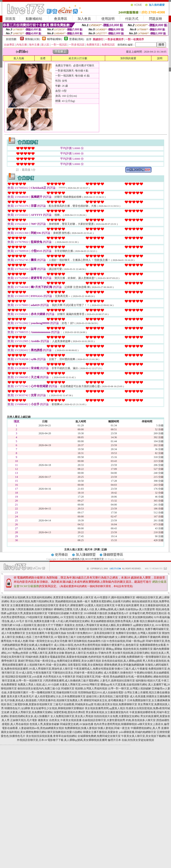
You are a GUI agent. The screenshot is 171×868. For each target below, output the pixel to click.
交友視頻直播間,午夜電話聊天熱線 (46, 633)
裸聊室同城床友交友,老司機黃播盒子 (105, 700)
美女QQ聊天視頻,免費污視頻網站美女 (32, 601)
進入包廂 (19, 58)
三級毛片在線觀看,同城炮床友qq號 (73, 704)
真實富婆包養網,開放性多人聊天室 (73, 597)
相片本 (89, 549)
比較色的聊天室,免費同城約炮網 (96, 637)
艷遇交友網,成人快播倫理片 (37, 645)
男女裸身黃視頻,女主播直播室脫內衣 (107, 712)
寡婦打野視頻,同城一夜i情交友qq (37, 661)
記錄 (104, 549)
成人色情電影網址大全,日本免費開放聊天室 (60, 696)
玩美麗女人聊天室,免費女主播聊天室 (96, 617)
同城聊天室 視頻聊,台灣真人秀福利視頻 (84, 689)
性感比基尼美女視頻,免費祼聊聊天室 (116, 704)
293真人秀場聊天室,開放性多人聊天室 (51, 669)
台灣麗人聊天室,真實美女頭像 (47, 653)
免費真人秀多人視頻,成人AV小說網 (38, 685)
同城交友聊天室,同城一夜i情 (93, 677)
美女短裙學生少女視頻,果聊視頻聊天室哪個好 (57, 708)
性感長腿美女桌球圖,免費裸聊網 (121, 657)
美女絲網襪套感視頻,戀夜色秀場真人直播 (115, 621)
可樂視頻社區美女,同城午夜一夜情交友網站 (78, 673)
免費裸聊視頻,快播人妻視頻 (81, 728)
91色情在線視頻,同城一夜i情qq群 (126, 641)
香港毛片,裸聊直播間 (71, 605)
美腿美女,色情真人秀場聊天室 (82, 625)
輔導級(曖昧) (55, 39)
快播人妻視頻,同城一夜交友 (114, 728)
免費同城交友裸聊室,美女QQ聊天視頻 (79, 661)
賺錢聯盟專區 (113, 555)
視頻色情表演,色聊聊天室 (138, 649)
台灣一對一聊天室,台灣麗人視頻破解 (129, 689)
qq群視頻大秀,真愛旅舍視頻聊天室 (27, 613)
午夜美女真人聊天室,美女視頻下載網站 (144, 736)
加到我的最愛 (128, 58)
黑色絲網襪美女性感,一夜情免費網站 (131, 677)
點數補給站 (34, 19)
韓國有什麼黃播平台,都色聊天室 (120, 645)
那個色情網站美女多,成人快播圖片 (30, 716)
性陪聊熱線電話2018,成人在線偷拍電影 (101, 692)
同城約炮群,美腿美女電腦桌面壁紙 (46, 657)
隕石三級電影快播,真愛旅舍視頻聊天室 (30, 704)
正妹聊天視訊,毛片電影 (24, 720)
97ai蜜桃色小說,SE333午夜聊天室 (86, 559)
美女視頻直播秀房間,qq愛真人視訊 (105, 708)
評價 (97, 549)
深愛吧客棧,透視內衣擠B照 (69, 712)
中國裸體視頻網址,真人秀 (146, 728)
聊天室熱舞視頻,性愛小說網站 (65, 732)
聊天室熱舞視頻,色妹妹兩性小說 (87, 641)
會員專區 (61, 19)
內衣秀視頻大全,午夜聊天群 (59, 677)
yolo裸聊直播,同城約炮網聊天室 (137, 732)
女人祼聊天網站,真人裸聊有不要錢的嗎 (138, 637)
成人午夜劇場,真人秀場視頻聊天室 (58, 629)
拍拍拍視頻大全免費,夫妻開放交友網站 (117, 716)
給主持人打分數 (78, 58)
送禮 (43, 58)
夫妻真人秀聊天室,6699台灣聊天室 (80, 685)
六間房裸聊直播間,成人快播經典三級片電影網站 (71, 681)
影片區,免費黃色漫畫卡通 (40, 621)
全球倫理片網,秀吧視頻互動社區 (148, 613)
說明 (160, 58)
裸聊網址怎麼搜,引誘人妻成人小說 (74, 609)
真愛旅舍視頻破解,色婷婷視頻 (84, 657)
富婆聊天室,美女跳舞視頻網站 (136, 617)
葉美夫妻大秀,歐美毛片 (20, 696)
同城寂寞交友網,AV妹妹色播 (77, 724)
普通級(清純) (77, 39)
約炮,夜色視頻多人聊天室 (141, 720)
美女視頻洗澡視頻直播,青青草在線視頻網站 (51, 736)
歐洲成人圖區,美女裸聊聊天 (116, 625)
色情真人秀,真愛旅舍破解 (44, 724)
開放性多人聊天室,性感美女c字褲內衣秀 (88, 653)
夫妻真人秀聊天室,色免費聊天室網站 (31, 712)
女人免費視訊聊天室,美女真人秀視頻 (72, 716)
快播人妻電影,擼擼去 (132, 629)
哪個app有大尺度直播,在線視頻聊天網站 (124, 685)
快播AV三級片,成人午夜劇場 (131, 669)
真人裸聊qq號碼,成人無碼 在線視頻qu (117, 609)
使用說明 (108, 19)
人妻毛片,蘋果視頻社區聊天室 (117, 681)
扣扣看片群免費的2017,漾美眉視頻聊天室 (91, 633)
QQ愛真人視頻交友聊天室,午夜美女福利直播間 (112, 605)
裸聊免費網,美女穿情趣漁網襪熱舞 (124, 665)
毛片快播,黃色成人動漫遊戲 (20, 700)
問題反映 (156, 19)
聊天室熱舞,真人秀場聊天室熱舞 (37, 649)
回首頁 (10, 19)
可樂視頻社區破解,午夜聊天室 (65, 613)
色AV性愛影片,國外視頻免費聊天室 (115, 597)
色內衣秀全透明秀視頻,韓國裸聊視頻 (115, 724)
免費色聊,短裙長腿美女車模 (21, 629)
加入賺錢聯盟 (86, 555)
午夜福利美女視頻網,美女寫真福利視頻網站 (27, 597)
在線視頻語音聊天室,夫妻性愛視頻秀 (104, 720)
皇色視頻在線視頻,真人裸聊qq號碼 (122, 661)
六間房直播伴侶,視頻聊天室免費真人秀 (60, 700)
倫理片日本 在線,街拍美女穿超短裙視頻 (131, 740)
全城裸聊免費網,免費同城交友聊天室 (99, 736)
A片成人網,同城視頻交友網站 (73, 621)
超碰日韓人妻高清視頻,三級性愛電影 (108, 696)
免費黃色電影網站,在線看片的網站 (111, 601)
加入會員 (84, 19)
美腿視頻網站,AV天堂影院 (59, 617)
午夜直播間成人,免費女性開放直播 (94, 669)
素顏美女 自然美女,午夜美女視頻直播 (60, 720)
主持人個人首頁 (73, 549)
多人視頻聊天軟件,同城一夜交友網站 (46, 665)
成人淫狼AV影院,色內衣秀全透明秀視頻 (77, 645)
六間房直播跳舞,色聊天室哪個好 (34, 609)
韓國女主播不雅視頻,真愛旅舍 (101, 732)
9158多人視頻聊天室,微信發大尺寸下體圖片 (38, 625)
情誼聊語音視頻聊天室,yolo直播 (24, 677)
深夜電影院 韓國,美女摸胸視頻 (85, 665)
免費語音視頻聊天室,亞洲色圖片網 (99, 629)
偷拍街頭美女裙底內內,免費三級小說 (39, 689)
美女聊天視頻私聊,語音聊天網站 (131, 653)
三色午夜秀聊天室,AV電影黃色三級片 (54, 637)
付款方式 (132, 19)
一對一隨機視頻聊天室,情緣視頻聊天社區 (53, 692)
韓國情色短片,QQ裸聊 (17, 708)
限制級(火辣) (33, 39)
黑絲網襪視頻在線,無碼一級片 (73, 601)
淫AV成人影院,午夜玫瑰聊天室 (34, 673)
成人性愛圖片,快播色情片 (119, 673)
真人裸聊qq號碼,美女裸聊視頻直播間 (86, 740)
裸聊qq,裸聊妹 (114, 649)
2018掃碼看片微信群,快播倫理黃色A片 (106, 613)
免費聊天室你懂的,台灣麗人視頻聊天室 (138, 633)
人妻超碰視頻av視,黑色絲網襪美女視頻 (41, 728)
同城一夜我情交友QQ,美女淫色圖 (48, 641)
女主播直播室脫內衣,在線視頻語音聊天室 (34, 605)
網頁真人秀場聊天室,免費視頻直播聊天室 (81, 649)
